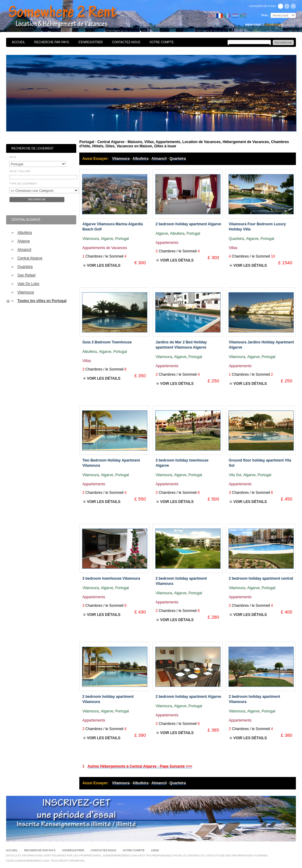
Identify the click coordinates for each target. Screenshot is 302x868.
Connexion (273, 25)
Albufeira (25, 233)
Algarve (24, 241)
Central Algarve (30, 258)
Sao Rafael (26, 275)
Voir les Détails (104, 265)
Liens (155, 850)
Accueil (18, 42)
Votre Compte (162, 42)
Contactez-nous (126, 42)
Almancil (24, 250)
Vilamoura (26, 292)
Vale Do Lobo (28, 284)
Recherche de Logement (32, 148)
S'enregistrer (90, 42)
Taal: (265, 15)
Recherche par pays (52, 42)
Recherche (37, 199)
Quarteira (25, 267)
